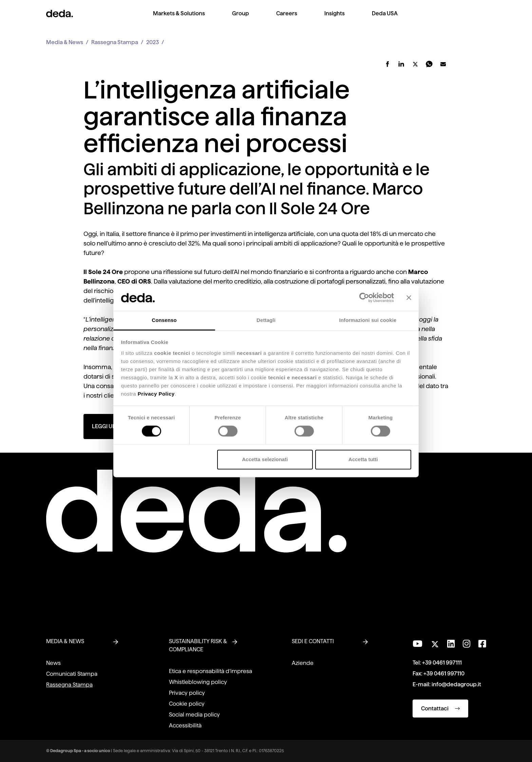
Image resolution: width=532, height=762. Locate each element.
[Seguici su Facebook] (482, 644)
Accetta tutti (363, 459)
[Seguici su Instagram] (467, 644)
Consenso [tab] (164, 320)
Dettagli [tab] (266, 320)
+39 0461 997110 (444, 674)
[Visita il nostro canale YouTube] (417, 644)
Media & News (65, 42)
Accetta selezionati (265, 459)
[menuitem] (179, 19)
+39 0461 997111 (442, 663)
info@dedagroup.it (456, 684)
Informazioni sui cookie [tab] (368, 320)
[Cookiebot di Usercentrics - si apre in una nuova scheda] (364, 298)
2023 (153, 42)
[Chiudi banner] (409, 298)
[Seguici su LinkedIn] (451, 644)
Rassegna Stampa (115, 42)
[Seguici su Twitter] (435, 642)
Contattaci (440, 709)
